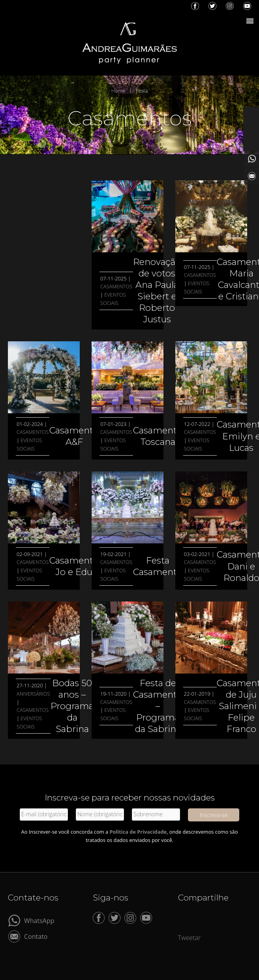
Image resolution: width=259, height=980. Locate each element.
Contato (36, 936)
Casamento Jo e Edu (74, 566)
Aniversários (33, 694)
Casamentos (116, 286)
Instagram (230, 6)
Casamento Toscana (158, 436)
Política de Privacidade (138, 832)
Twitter (212, 6)
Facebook (195, 6)
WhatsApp (39, 920)
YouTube (247, 6)
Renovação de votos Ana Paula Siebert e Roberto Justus (157, 291)
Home (118, 91)
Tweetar (190, 938)
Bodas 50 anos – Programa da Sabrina (72, 706)
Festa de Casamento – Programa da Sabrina (158, 706)
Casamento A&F (74, 436)
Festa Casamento (158, 566)
